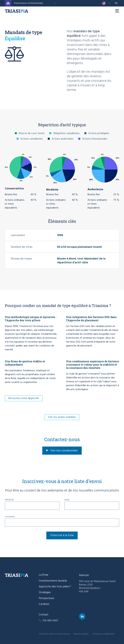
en (116, 3)
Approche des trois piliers (55, 587)
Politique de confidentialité (104, 634)
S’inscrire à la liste (62, 535)
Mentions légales (81, 634)
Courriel (10, 517)
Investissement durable (53, 581)
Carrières (44, 604)
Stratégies (45, 592)
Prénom (9, 500)
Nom (67, 500)
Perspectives (46, 598)
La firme (44, 575)
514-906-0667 (50, 621)
